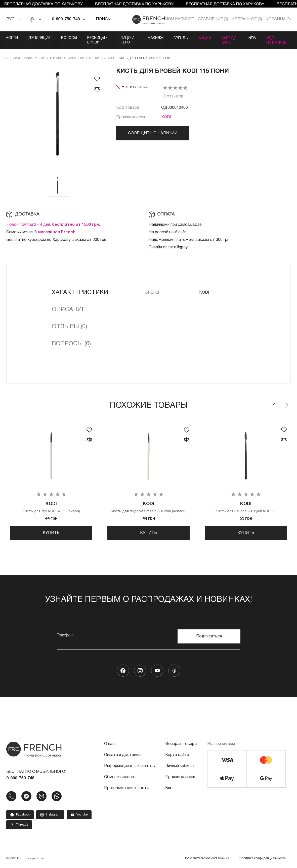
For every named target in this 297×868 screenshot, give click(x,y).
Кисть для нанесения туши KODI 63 (246, 503)
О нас (109, 742)
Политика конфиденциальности (263, 857)
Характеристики (80, 288)
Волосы (73, 38)
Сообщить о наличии (153, 129)
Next (286, 400)
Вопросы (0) (71, 339)
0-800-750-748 (66, 19)
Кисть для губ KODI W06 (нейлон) (51, 503)
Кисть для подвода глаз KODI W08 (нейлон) (148, 503)
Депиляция (42, 38)
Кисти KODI (104, 53)
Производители (180, 775)
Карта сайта (177, 753)
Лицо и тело (152, 38)
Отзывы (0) (69, 322)
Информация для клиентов (130, 764)
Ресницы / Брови (110, 38)
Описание (69, 305)
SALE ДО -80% (270, 38)
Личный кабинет (180, 764)
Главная (13, 53)
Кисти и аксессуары (59, 53)
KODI (166, 113)
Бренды (213, 38)
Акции (239, 38)
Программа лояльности (126, 786)
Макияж (184, 38)
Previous (274, 400)
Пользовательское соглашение (206, 857)
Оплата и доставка (122, 753)
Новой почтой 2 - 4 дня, (53, 220)
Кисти (86, 53)
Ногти (12, 38)
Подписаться (209, 635)
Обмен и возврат (120, 775)
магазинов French (57, 227)
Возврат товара (181, 742)
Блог (170, 786)
